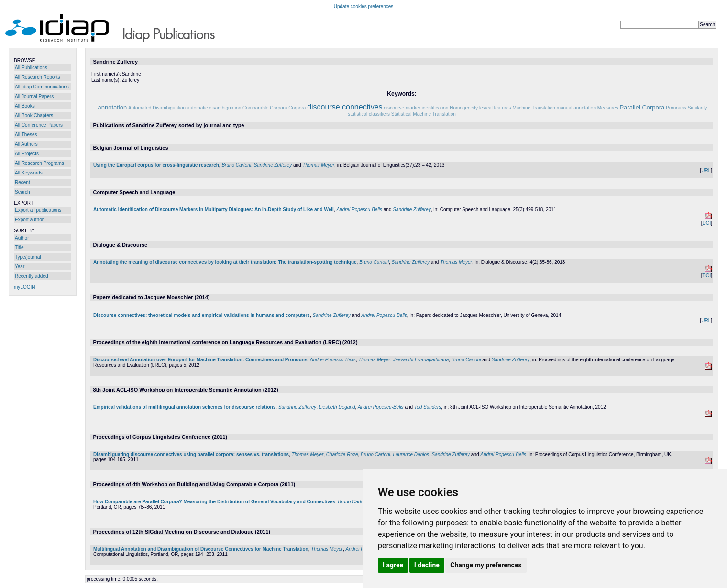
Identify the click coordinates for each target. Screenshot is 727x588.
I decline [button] (427, 565)
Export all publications (38, 210)
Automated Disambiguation (157, 108)
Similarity (698, 108)
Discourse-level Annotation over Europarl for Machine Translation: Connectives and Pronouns (200, 360)
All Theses (26, 135)
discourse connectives (345, 107)
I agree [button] (393, 565)
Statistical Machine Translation (424, 114)
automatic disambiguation (214, 108)
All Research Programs (39, 163)
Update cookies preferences (364, 6)
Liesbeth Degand (337, 407)
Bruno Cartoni (236, 165)
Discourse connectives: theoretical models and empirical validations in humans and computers (202, 315)
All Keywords (29, 173)
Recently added (32, 276)
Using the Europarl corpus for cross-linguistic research (156, 165)
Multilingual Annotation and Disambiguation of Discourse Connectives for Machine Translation (201, 549)
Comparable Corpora (265, 108)
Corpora (297, 108)
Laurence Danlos (411, 454)
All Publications (31, 68)
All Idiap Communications (42, 87)
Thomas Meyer (318, 165)
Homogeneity (464, 108)
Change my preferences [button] (486, 565)
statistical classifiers (369, 114)
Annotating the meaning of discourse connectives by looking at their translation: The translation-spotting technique (225, 262)
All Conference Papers (39, 125)
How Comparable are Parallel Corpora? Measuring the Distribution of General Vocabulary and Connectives (214, 502)
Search (22, 192)
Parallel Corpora (642, 107)
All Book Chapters (34, 115)
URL (706, 170)
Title (19, 247)
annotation (112, 107)
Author (22, 238)
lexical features (495, 108)
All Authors (26, 144)
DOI (706, 223)
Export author (29, 220)
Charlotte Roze (342, 454)
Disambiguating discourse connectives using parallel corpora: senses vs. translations (191, 454)
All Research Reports (37, 77)
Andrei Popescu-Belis (359, 210)
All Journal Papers (34, 96)
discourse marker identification (416, 108)
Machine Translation (534, 108)
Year (20, 267)
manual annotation (576, 108)
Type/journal (28, 257)
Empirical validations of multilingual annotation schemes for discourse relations (184, 407)
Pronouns (676, 108)
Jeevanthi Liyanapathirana (421, 360)
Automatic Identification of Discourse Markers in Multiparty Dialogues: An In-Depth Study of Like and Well (214, 210)
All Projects (27, 154)
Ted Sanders (428, 407)
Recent (22, 182)
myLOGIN (24, 287)
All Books (25, 106)
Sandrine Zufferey (273, 165)
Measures (608, 108)
